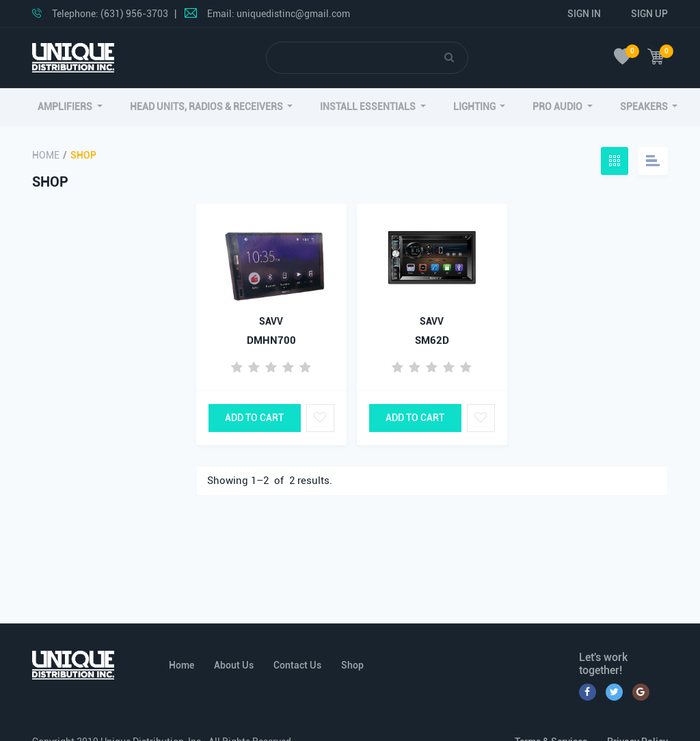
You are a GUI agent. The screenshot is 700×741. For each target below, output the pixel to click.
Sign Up (649, 14)
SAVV (271, 321)
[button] (70, 107)
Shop (352, 665)
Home (46, 155)
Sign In (584, 14)
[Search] (355, 58)
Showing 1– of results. (270, 481)
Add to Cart (254, 418)
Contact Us (297, 665)
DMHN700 (271, 340)
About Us (234, 665)
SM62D (432, 340)
